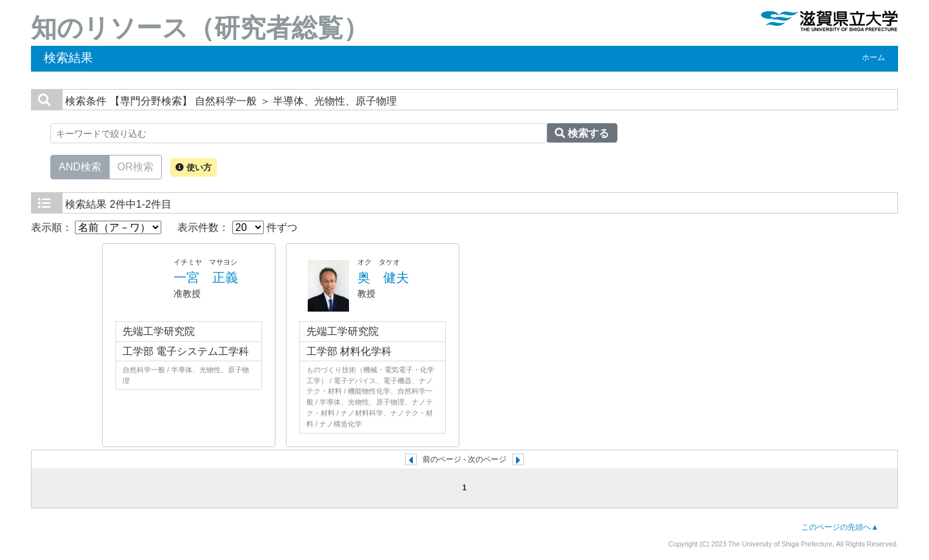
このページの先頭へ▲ (840, 527)
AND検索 (80, 166)
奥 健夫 (383, 277)
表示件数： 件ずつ (237, 227)
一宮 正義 (206, 277)
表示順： (96, 227)
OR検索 (135, 166)
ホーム (874, 57)
